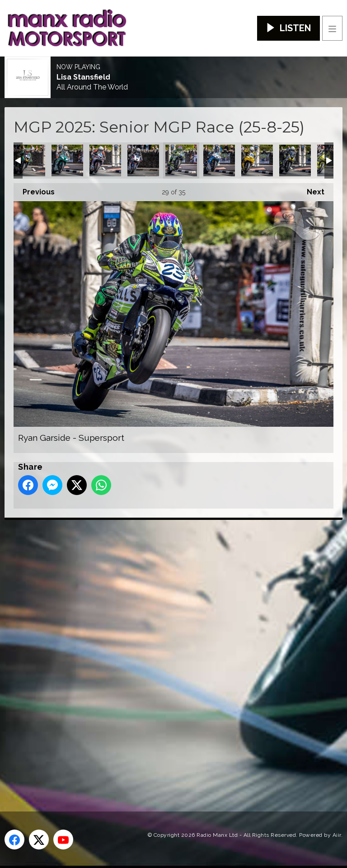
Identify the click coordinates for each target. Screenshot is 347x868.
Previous (34, 190)
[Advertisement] (174, 651)
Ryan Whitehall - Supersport (219, 160)
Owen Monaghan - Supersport (67, 160)
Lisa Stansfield (83, 77)
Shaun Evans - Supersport (257, 160)
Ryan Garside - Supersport (181, 160)
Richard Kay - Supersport (143, 160)
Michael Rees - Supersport (29, 160)
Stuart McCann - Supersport (295, 160)
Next (311, 190)
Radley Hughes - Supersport (105, 160)
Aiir (337, 835)
